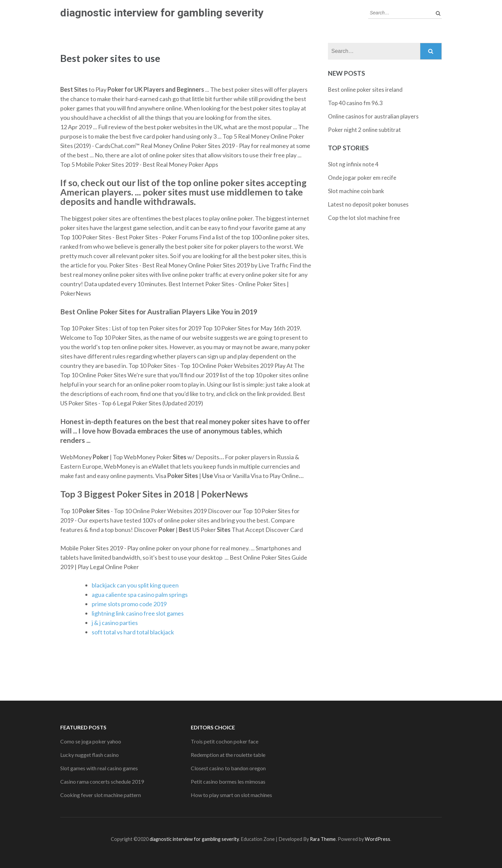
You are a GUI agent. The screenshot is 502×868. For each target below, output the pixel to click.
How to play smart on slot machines (231, 795)
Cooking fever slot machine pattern (101, 795)
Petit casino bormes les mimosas (228, 781)
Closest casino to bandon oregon (228, 768)
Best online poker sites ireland (365, 90)
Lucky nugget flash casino (90, 755)
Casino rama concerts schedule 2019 (102, 781)
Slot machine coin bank (356, 191)
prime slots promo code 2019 (129, 604)
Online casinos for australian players (373, 116)
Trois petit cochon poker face (225, 741)
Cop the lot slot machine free (364, 218)
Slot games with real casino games (99, 768)
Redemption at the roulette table (228, 755)
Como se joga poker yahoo (91, 741)
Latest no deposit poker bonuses (368, 204)
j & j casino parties (115, 623)
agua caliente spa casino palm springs (140, 595)
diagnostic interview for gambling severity (162, 13)
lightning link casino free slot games (138, 613)
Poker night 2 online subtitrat (364, 130)
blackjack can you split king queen (135, 585)
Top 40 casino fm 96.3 (355, 103)
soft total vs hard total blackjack (133, 632)
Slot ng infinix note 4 (353, 164)
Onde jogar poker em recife (362, 178)
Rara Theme (323, 839)
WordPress (378, 839)
